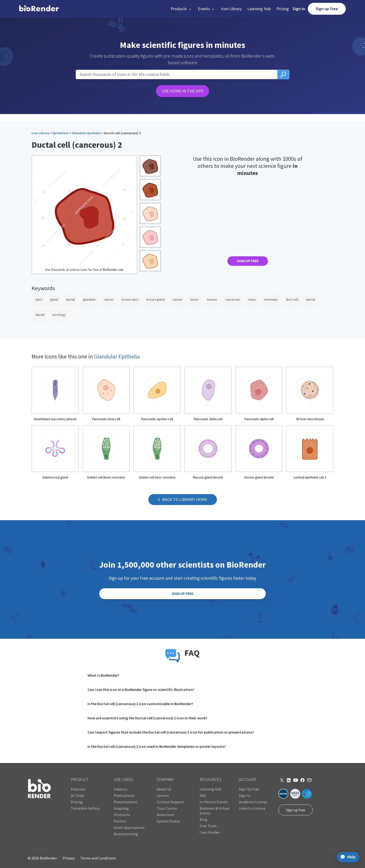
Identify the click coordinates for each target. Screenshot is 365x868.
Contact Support (170, 802)
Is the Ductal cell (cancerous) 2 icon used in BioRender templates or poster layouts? (157, 746)
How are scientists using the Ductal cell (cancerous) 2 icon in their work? (147, 718)
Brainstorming (126, 834)
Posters (120, 821)
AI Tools (78, 795)
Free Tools (208, 826)
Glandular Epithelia (86, 133)
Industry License (252, 808)
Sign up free (327, 9)
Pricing (283, 9)
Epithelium (61, 133)
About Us (164, 789)
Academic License (253, 802)
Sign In (245, 795)
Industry (120, 789)
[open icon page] (55, 394)
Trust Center (167, 808)
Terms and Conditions (98, 858)
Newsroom (166, 815)
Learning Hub (259, 9)
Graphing (121, 808)
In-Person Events (214, 802)
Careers (163, 795)
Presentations (125, 802)
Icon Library (231, 9)
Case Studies (210, 832)
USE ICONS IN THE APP (182, 91)
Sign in (299, 9)
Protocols (122, 815)
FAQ (203, 795)
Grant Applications (129, 827)
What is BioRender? (103, 675)
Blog (204, 819)
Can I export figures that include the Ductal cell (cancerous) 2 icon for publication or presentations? (171, 732)
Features (78, 789)
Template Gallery (85, 808)
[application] (347, 857)
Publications (124, 795)
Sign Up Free (249, 789)
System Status (168, 821)
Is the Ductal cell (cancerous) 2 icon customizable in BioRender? (140, 704)
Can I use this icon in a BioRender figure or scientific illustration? (141, 689)
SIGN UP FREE (248, 261)
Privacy (69, 858)
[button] (181, 9)
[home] (39, 9)
